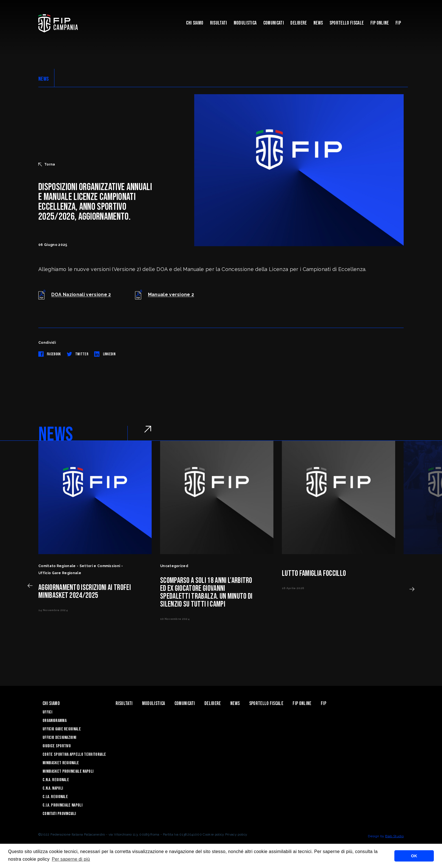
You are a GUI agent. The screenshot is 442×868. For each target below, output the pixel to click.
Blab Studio (394, 836)
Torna (47, 164)
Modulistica (245, 23)
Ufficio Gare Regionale (62, 729)
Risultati (219, 23)
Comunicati (274, 23)
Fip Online (380, 23)
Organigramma (55, 721)
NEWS (44, 79)
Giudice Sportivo (57, 746)
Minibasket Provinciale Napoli (68, 771)
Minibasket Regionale (61, 763)
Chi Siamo (195, 23)
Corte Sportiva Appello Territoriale (74, 754)
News (318, 23)
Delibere (299, 23)
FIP (398, 23)
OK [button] (414, 856)
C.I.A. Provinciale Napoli (62, 805)
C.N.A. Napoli (53, 788)
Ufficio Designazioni (59, 738)
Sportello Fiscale (347, 23)
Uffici (47, 712)
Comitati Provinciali (59, 814)
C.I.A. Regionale (55, 797)
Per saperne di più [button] (71, 859)
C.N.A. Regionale (56, 780)
